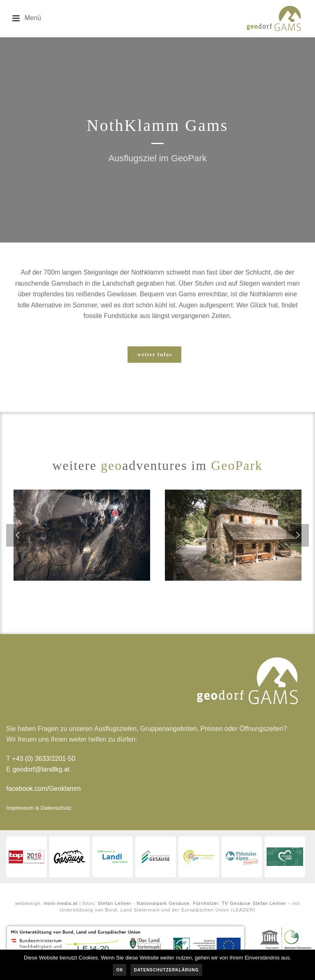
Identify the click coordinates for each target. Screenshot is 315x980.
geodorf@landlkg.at (41, 769)
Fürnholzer (206, 903)
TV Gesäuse (236, 903)
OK (120, 970)
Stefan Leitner (115, 903)
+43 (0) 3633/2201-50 (43, 759)
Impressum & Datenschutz (39, 808)
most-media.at (61, 903)
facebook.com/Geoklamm (43, 789)
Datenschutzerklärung (166, 970)
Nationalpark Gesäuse (163, 903)
